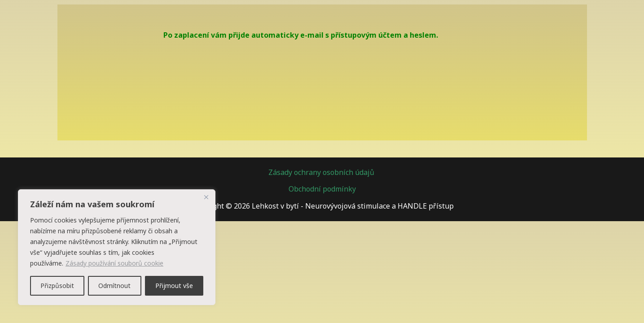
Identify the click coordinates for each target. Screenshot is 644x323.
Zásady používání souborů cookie (114, 263)
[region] (117, 247)
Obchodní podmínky (322, 189)
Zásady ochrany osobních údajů (322, 172)
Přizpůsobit (57, 286)
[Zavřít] (206, 197)
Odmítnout (114, 286)
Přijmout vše (174, 286)
